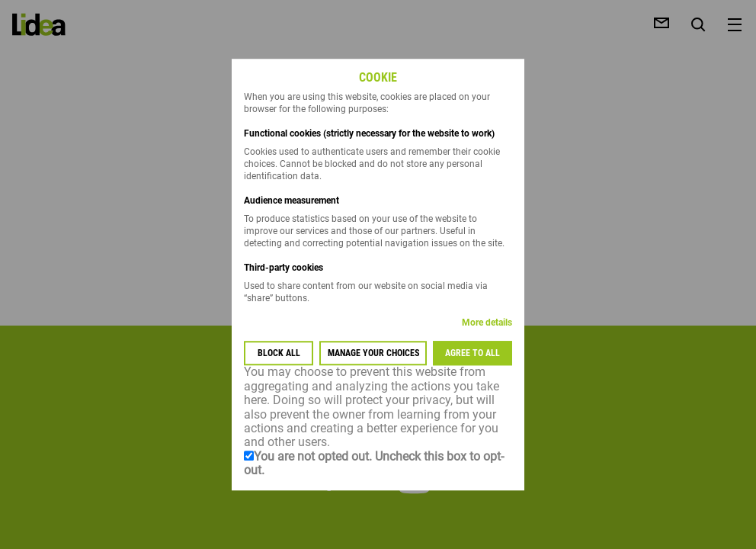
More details (487, 323)
